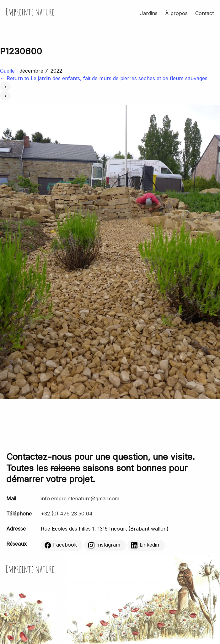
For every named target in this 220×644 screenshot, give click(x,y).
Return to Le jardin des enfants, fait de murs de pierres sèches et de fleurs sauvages (104, 78)
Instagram (104, 545)
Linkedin (145, 545)
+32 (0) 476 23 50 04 (67, 514)
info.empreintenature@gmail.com (80, 498)
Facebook (61, 545)
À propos (176, 13)
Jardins (149, 13)
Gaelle (7, 71)
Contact (204, 13)
